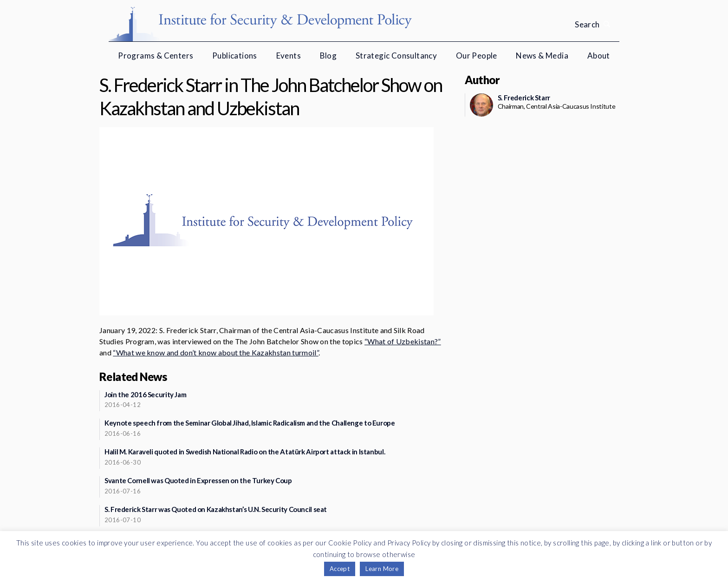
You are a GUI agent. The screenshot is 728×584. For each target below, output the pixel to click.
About (599, 56)
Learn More (382, 569)
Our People (477, 56)
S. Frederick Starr (524, 98)
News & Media (542, 56)
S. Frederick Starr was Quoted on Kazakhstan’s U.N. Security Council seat (216, 509)
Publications (235, 56)
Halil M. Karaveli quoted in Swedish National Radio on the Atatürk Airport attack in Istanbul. (245, 452)
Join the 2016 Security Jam (145, 394)
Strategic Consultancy (396, 56)
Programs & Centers (156, 56)
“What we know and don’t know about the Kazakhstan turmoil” (216, 352)
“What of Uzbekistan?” (403, 341)
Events (289, 56)
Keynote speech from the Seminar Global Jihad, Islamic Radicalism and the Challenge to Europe (250, 423)
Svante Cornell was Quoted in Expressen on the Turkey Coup (198, 480)
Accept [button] (340, 569)
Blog (328, 56)
